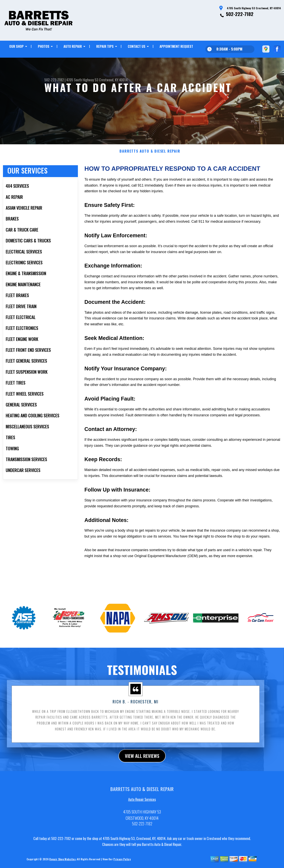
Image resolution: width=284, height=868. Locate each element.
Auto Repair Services (142, 809)
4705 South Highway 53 (82, 80)
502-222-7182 (240, 14)
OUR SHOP (16, 46)
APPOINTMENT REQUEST (176, 46)
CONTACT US (137, 46)
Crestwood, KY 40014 (113, 80)
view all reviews (142, 766)
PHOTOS (44, 46)
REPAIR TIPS (105, 46)
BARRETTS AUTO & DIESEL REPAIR (150, 161)
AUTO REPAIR (73, 46)
